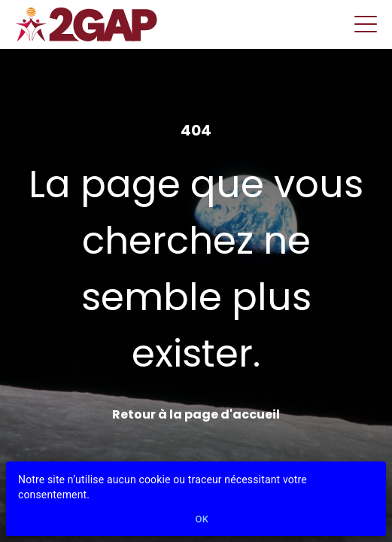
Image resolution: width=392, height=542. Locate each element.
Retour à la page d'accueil (196, 414)
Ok (202, 520)
